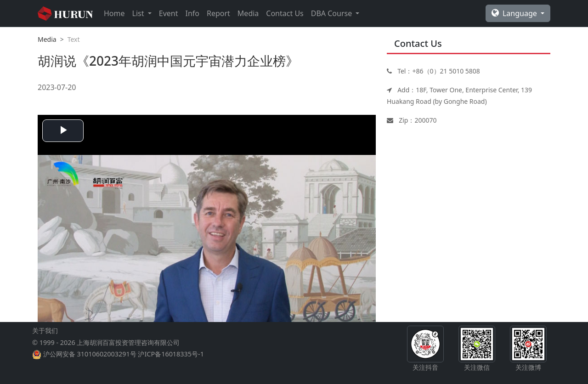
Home (114, 13)
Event (169, 13)
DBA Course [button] (333, 13)
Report (218, 13)
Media (248, 13)
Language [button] (515, 13)
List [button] (139, 13)
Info (192, 13)
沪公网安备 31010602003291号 (90, 354)
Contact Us (285, 13)
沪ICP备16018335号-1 (171, 354)
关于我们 (45, 330)
